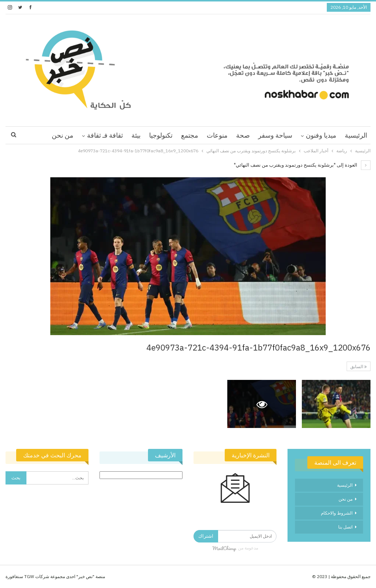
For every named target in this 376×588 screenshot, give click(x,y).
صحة (243, 135)
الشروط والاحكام (337, 513)
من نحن (63, 135)
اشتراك (206, 536)
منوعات (217, 135)
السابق (359, 366)
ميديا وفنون (321, 135)
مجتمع (190, 135)
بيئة (136, 135)
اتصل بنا (345, 527)
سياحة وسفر (275, 135)
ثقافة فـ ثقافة (105, 135)
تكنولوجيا (161, 135)
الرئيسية (356, 135)
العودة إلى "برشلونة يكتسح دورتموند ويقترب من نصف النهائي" (302, 165)
